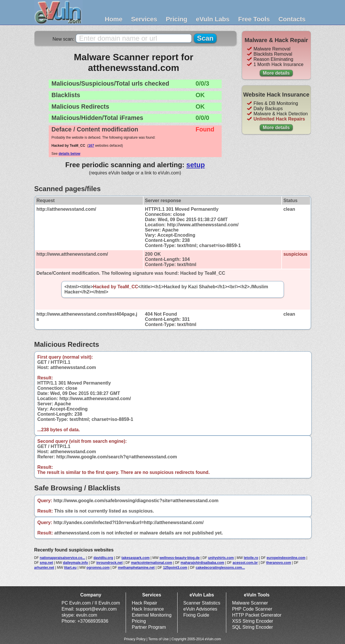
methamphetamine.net (136, 568)
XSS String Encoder (252, 621)
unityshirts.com (221, 558)
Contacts (292, 19)
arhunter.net (44, 568)
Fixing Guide (196, 615)
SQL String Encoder (252, 627)
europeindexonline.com (286, 558)
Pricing (177, 19)
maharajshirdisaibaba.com (202, 563)
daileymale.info (75, 563)
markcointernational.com (152, 563)
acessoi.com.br (245, 563)
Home (114, 19)
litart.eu (70, 568)
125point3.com (175, 568)
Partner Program (149, 627)
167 (91, 146)
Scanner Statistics (202, 603)
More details (276, 73)
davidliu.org (103, 558)
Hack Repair (144, 603)
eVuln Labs (213, 19)
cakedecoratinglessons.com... (220, 568)
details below (69, 154)
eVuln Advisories (200, 609)
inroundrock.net (109, 563)
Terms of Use (159, 639)
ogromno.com (98, 568)
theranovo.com (279, 563)
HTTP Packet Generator (257, 615)
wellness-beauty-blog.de (179, 558)
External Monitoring (152, 615)
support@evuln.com (96, 609)
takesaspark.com (136, 558)
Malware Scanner (250, 603)
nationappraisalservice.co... (62, 558)
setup (196, 165)
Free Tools (254, 19)
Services (144, 19)
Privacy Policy (135, 639)
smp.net (46, 563)
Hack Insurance (148, 609)
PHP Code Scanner (252, 609)
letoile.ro (251, 558)
